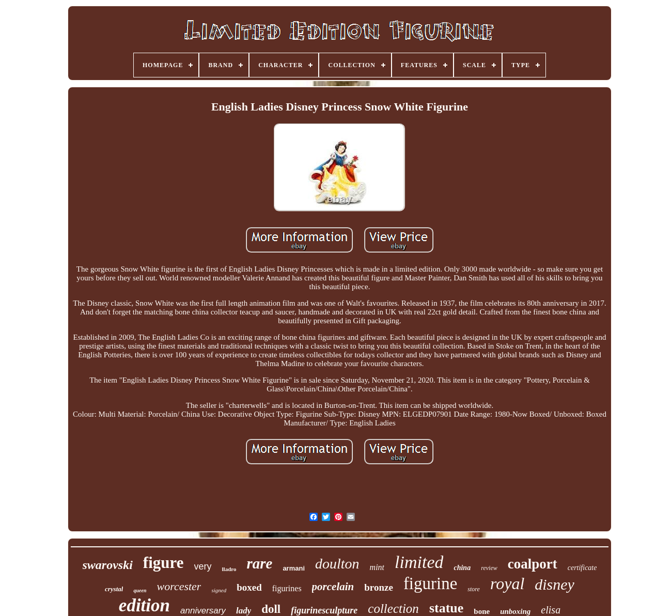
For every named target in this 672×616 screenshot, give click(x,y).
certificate (582, 568)
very (203, 566)
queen (140, 590)
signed (219, 590)
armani (294, 568)
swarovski (108, 565)
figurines (287, 588)
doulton (337, 564)
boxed (249, 587)
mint (377, 567)
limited (419, 562)
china (462, 568)
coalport (533, 564)
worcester (179, 586)
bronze (379, 587)
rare (259, 563)
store (474, 589)
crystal (114, 589)
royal (507, 583)
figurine (430, 583)
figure (163, 563)
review (489, 568)
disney (554, 584)
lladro (229, 569)
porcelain (333, 587)
